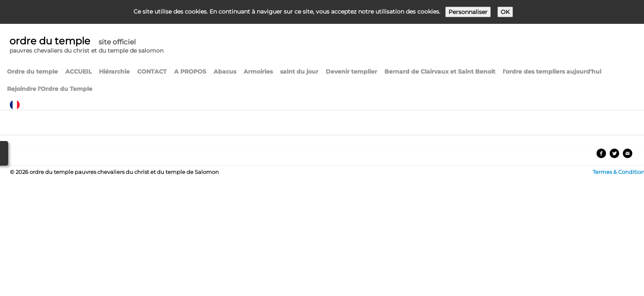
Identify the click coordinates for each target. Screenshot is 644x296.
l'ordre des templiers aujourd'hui (552, 72)
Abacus (225, 72)
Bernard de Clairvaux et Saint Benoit (440, 72)
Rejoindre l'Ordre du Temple (50, 89)
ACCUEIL (78, 72)
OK (505, 12)
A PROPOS (190, 72)
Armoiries (258, 72)
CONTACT (152, 72)
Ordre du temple (32, 72)
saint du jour (299, 72)
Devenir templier (351, 72)
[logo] (86, 46)
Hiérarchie (114, 72)
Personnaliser (468, 12)
